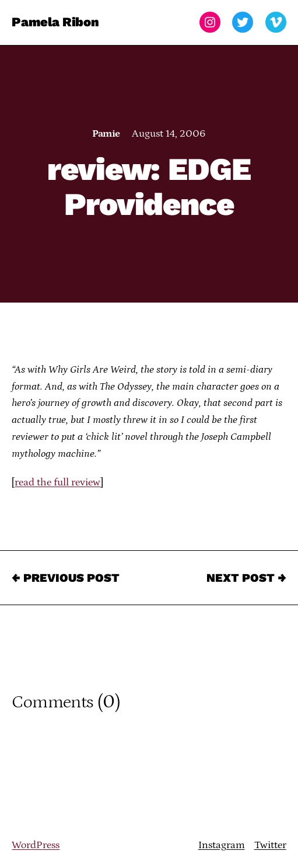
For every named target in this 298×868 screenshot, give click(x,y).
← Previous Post (66, 578)
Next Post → (246, 578)
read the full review (57, 482)
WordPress (36, 845)
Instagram (222, 845)
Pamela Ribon (55, 22)
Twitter (270, 845)
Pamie (106, 134)
